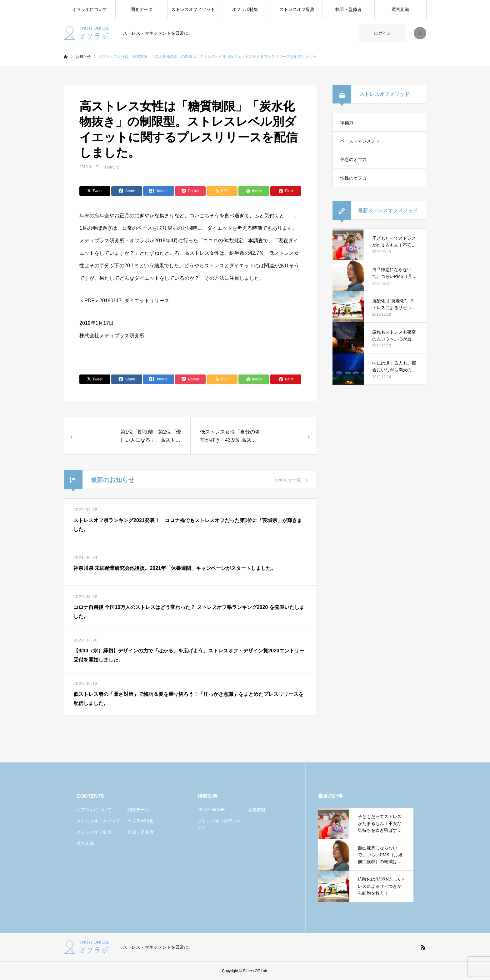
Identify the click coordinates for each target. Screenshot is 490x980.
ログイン (382, 33)
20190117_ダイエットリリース (134, 301)
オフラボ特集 (245, 9)
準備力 (347, 123)
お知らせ (112, 167)
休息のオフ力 (353, 159)
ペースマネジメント (360, 141)
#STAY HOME (211, 810)
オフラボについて (90, 9)
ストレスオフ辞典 (297, 9)
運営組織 (400, 9)
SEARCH (420, 33)
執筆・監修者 (348, 9)
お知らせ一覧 (288, 480)
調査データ (142, 9)
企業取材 (257, 810)
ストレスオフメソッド (193, 9)
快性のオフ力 (353, 178)
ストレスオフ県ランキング (219, 824)
